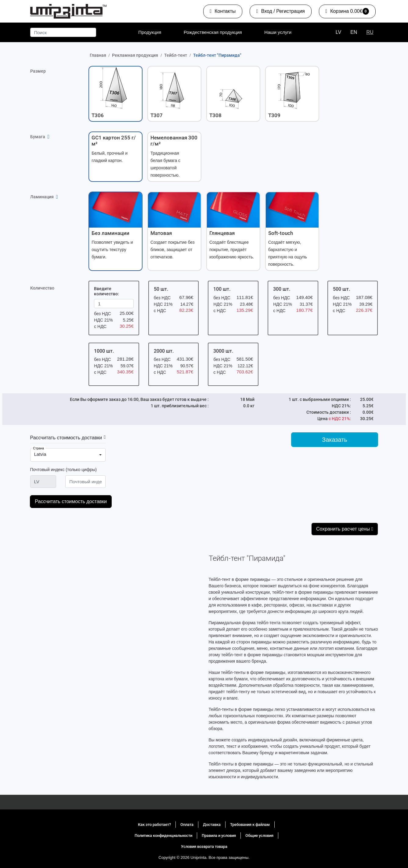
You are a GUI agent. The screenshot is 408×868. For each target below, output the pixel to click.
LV (338, 32)
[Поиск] (63, 32)
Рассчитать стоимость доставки (66, 438)
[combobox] (68, 455)
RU (370, 32)
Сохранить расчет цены (345, 529)
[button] (116, 94)
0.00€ (347, 13)
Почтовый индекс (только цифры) (63, 470)
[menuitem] (150, 32)
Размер (38, 71)
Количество (42, 288)
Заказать (335, 440)
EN (354, 32)
